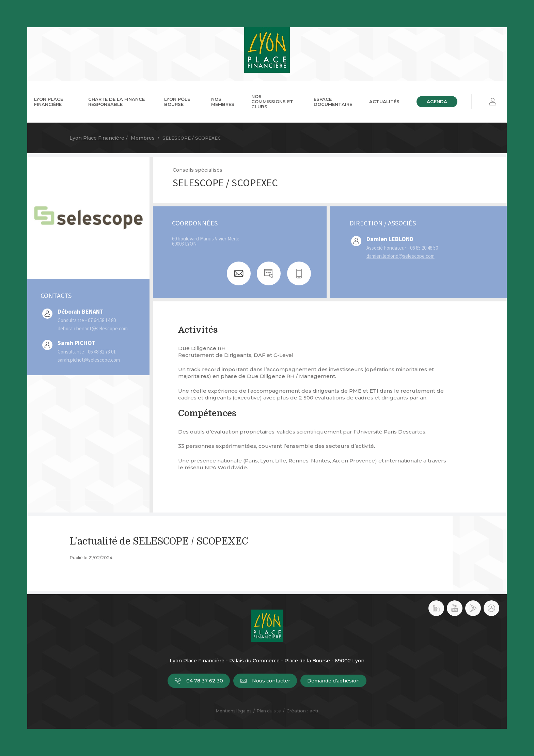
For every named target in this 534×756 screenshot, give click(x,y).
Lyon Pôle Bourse (177, 102)
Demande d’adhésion (333, 681)
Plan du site (269, 711)
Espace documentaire (333, 102)
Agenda (437, 101)
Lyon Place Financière (49, 102)
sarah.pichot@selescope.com (89, 360)
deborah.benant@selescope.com (93, 328)
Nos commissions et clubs (272, 101)
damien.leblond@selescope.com (400, 256)
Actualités (384, 101)
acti (314, 711)
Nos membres (223, 102)
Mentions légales (234, 711)
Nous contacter (265, 681)
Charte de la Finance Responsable (116, 102)
